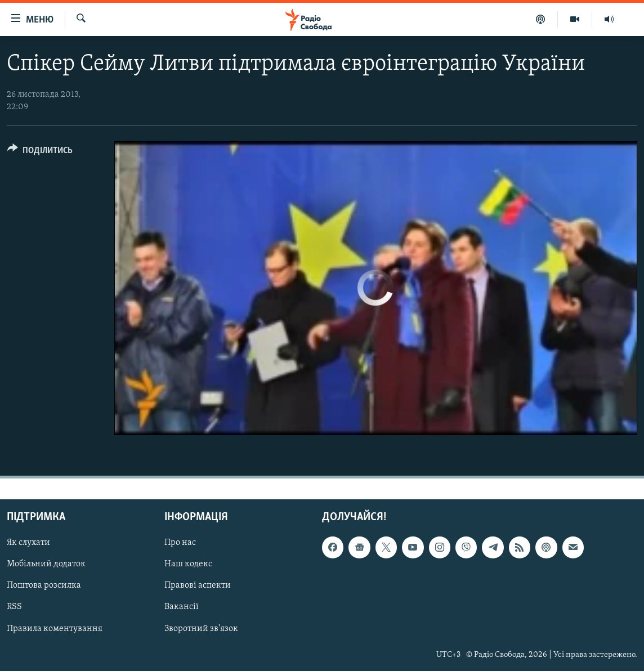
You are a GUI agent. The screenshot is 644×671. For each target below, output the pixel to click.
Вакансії (182, 607)
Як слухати (28, 543)
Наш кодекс (188, 564)
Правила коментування (55, 628)
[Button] (40, 152)
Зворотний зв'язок (201, 628)
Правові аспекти (198, 585)
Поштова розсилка (44, 585)
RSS (14, 607)
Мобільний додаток (46, 564)
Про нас (180, 543)
